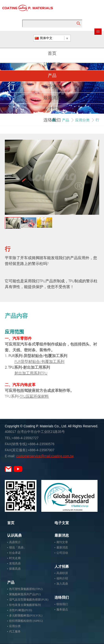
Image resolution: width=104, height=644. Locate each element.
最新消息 (52, 98)
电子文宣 (52, 87)
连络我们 (52, 120)
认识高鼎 (52, 65)
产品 (52, 76)
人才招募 (52, 109)
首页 (52, 54)
